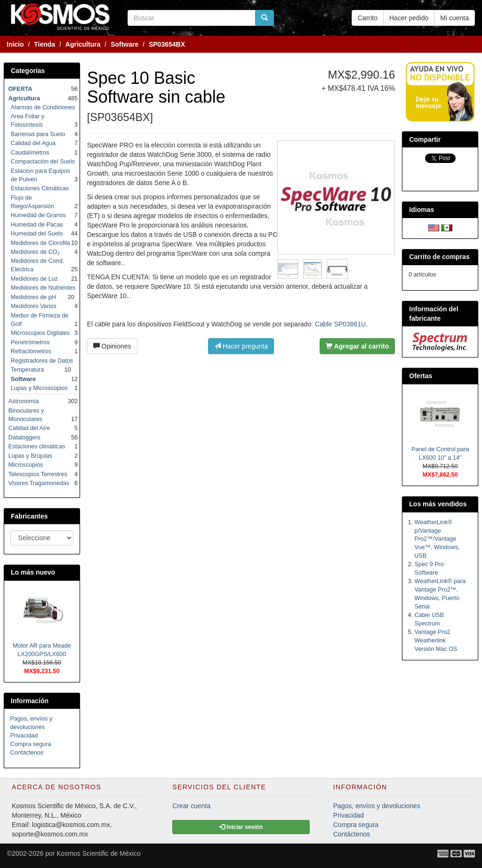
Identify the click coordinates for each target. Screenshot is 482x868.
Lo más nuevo (33, 572)
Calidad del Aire (29, 428)
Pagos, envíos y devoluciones (377, 806)
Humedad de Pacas (37, 225)
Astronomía (24, 401)
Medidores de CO (35, 252)
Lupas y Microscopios (39, 388)
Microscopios (26, 465)
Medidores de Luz (34, 279)
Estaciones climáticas (37, 446)
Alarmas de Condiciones (43, 107)
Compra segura (31, 744)
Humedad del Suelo (37, 234)
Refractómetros (31, 351)
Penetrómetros (30, 342)
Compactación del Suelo (43, 162)
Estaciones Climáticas (40, 188)
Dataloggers (24, 438)
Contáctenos (27, 753)
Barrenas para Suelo (38, 134)
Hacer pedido (409, 18)
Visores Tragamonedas (39, 483)
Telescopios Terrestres (38, 474)
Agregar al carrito (357, 346)
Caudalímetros (30, 153)
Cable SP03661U (340, 324)
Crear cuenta (191, 806)
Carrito (368, 18)
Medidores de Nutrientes (43, 288)
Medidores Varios (34, 306)
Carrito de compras (439, 257)
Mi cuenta (454, 18)
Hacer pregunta (241, 346)
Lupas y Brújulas (30, 456)
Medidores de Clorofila (40, 243)
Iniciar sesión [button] (241, 827)
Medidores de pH (33, 297)
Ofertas (421, 376)
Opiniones (112, 346)
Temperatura (28, 370)
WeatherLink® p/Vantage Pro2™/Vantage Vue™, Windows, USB (437, 539)
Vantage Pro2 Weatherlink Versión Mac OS (436, 641)
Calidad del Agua (33, 143)
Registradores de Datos (42, 361)
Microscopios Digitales (40, 333)
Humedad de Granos (38, 215)
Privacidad (24, 736)
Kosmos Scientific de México (98, 853)
